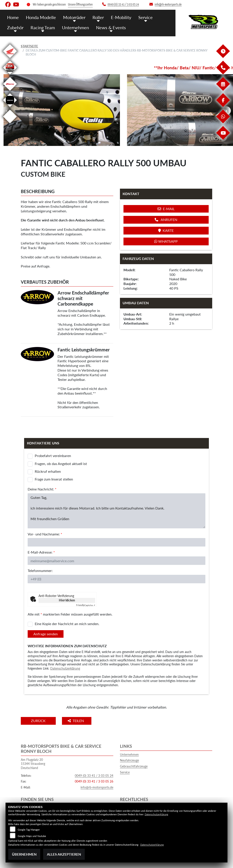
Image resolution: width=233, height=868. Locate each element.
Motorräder (72, 17)
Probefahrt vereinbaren (53, 456)
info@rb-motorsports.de (97, 787)
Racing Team (42, 27)
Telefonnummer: (40, 571)
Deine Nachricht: (42, 489)
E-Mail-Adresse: (41, 552)
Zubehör (15, 27)
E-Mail (166, 209)
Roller (95, 17)
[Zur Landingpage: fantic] (10, 92)
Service (141, 17)
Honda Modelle (40, 17)
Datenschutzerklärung (65, 668)
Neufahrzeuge (129, 760)
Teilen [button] (78, 721)
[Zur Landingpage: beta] (10, 75)
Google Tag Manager (29, 830)
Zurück (39, 721)
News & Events (108, 27)
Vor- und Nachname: (45, 534)
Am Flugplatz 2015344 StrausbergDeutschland (33, 764)
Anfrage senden (46, 634)
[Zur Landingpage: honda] (10, 59)
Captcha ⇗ (86, 605)
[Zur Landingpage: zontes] (10, 108)
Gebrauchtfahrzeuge (134, 766)
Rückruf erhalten (48, 471)
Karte (166, 230)
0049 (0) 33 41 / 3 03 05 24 (94, 776)
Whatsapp (166, 241)
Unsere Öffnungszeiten (80, 5)
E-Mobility (118, 17)
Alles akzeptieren (64, 854)
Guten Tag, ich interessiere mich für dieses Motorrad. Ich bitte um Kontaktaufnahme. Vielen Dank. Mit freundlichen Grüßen (116, 511)
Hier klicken (67, 600)
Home (13, 17)
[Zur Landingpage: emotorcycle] (10, 124)
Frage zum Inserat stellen (54, 479)
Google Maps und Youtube (32, 836)
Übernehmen (24, 854)
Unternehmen (73, 27)
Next (226, 111)
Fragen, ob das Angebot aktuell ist (61, 464)
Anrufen (166, 220)
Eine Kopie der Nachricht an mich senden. (67, 624)
